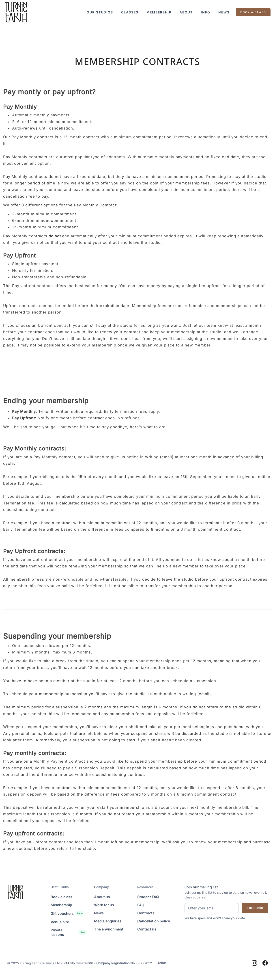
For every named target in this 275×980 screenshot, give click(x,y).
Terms (162, 963)
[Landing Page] (16, 12)
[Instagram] (254, 963)
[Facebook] (265, 963)
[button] (100, 12)
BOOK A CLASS (253, 12)
